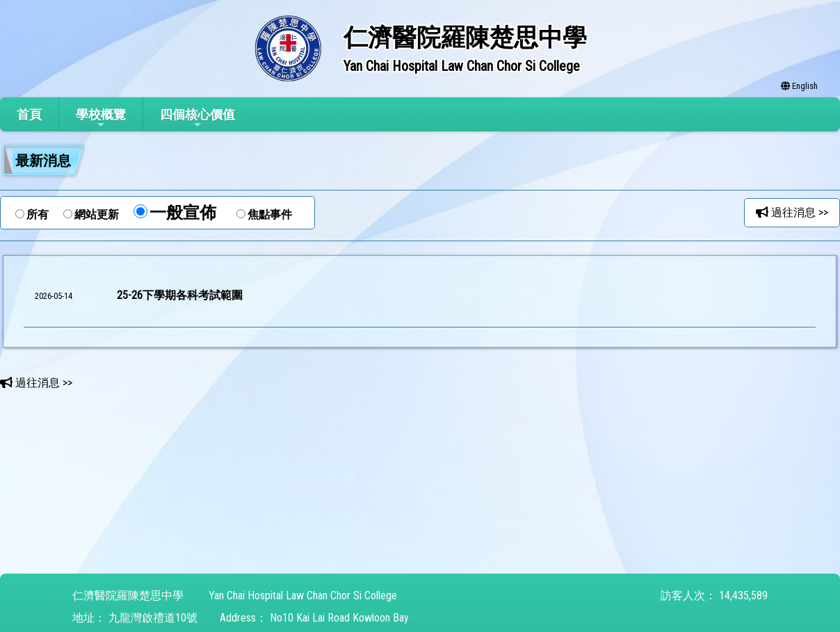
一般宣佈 (183, 213)
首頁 (29, 114)
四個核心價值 (197, 119)
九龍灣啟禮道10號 (153, 618)
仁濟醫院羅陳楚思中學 (128, 595)
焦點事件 (270, 214)
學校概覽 (101, 119)
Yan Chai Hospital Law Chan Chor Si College (303, 595)
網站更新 (97, 214)
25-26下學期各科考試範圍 (180, 295)
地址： (89, 618)
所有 (38, 214)
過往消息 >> (792, 212)
